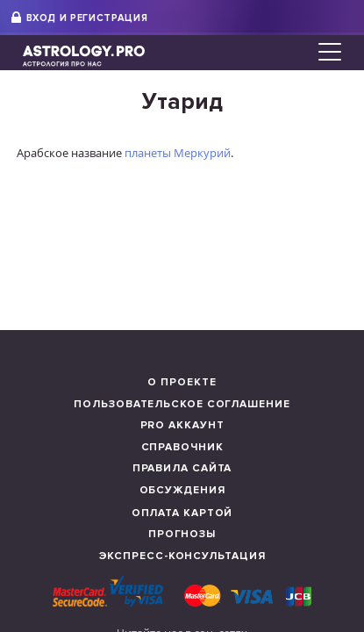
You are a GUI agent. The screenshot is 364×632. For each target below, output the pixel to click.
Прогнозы (182, 534)
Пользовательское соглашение (182, 404)
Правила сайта (182, 468)
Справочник (182, 447)
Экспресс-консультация (182, 556)
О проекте (182, 382)
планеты (148, 153)
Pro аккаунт (182, 425)
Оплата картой (182, 513)
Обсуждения (182, 490)
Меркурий (202, 153)
